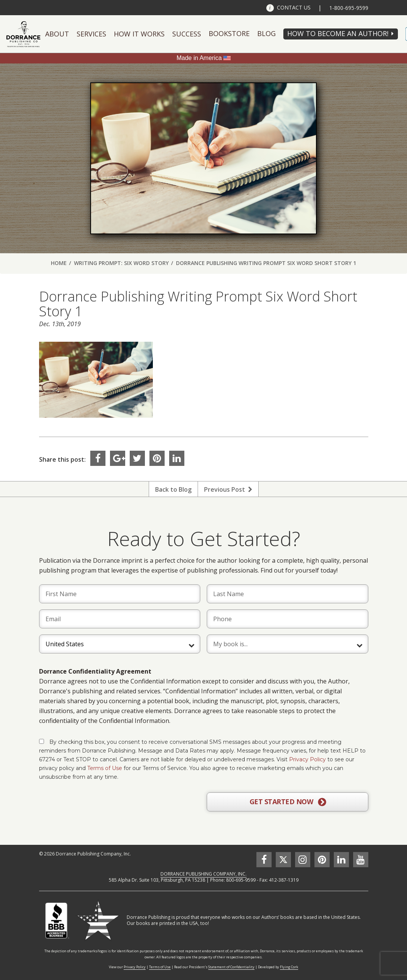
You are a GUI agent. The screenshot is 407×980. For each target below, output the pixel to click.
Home (59, 263)
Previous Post (228, 489)
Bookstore (229, 33)
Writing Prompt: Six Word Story (121, 263)
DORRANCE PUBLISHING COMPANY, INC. (203, 874)
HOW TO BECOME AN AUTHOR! (338, 33)
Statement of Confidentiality (231, 967)
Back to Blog (173, 489)
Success (187, 34)
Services (91, 34)
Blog (266, 33)
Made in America (199, 58)
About (57, 34)
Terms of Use (105, 768)
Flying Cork (289, 967)
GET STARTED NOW (288, 802)
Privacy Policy (307, 759)
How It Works (139, 34)
